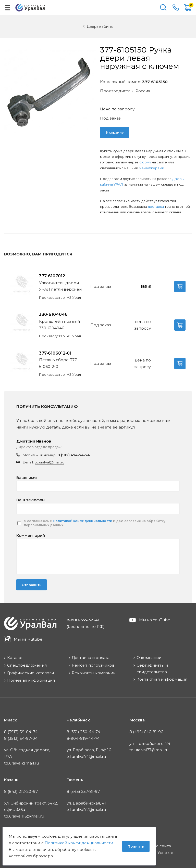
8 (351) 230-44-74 (83, 732)
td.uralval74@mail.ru (86, 756)
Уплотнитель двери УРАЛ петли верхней (60, 286)
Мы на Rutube (28, 639)
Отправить (32, 585)
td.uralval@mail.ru (50, 462)
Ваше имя (27, 478)
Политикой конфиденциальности (83, 521)
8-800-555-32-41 (176, 8)
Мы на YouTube (155, 620)
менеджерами (152, 168)
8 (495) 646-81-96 (146, 732)
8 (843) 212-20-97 (21, 791)
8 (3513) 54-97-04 (21, 738)
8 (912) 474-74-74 (74, 455)
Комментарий (31, 535)
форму (145, 162)
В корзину (115, 132)
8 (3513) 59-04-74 (21, 732)
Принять (136, 846)
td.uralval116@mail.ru (24, 816)
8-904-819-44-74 (83, 738)
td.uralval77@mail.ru (149, 750)
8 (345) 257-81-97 (83, 791)
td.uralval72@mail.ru (86, 809)
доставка (156, 206)
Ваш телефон (30, 500)
